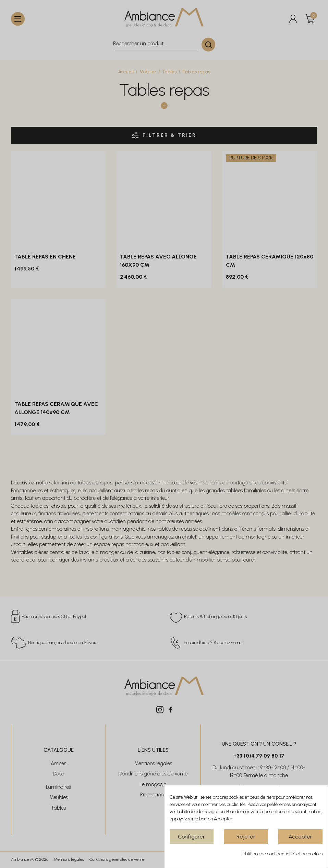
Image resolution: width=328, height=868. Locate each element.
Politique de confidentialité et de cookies (283, 854)
